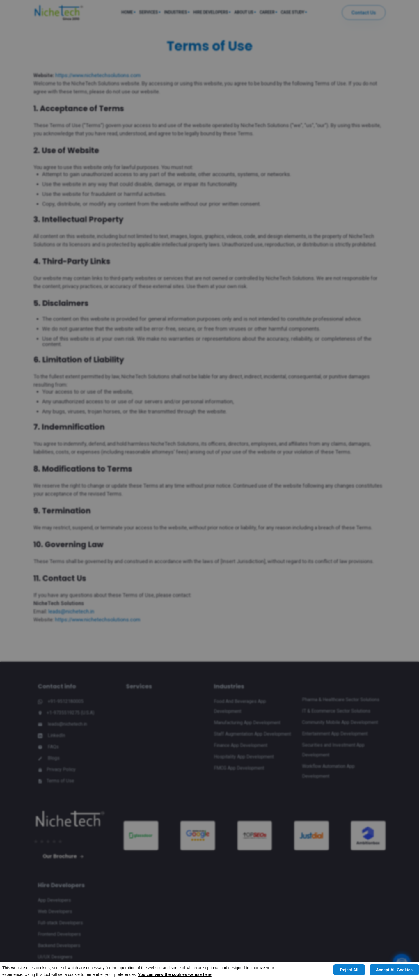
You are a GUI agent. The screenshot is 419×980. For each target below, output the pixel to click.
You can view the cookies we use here (175, 974)
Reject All (349, 970)
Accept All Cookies (394, 970)
